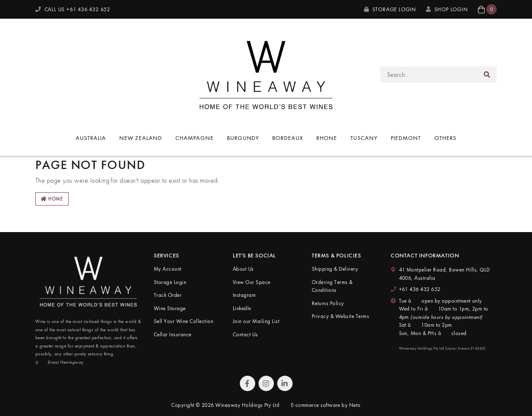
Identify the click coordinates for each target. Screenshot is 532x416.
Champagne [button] (195, 138)
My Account (168, 269)
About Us (243, 269)
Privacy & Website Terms (340, 316)
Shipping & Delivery (335, 269)
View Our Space (252, 282)
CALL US (73, 9)
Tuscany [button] (364, 138)
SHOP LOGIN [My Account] (447, 9)
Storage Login (390, 9)
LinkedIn (242, 308)
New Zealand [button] (141, 138)
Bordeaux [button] (288, 138)
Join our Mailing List (256, 321)
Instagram (244, 295)
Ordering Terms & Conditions (332, 286)
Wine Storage (170, 308)
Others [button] (445, 138)
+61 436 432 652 (420, 289)
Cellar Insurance (173, 334)
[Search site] (487, 75)
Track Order (168, 295)
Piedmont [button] (406, 138)
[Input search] (429, 75)
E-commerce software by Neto (326, 405)
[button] (487, 9)
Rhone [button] (327, 138)
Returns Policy (328, 303)
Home (52, 199)
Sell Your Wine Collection (183, 321)
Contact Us (245, 334)
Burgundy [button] (243, 138)
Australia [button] (91, 138)
